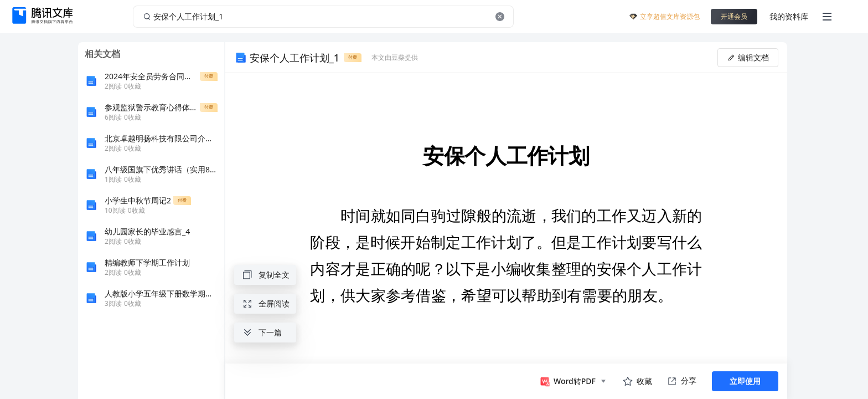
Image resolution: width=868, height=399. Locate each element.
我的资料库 (789, 16)
